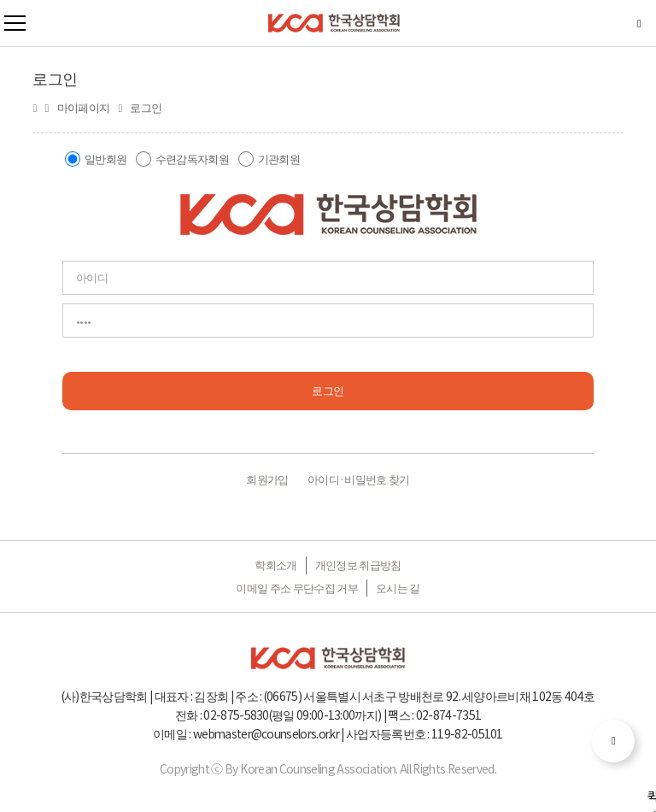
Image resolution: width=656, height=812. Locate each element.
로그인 (328, 390)
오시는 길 (398, 588)
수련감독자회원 (192, 159)
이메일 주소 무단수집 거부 (297, 588)
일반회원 (105, 159)
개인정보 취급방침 (358, 565)
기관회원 (279, 159)
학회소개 (275, 565)
